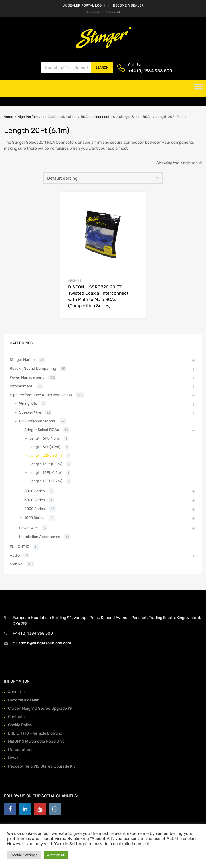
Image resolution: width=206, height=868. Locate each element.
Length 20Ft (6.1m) (46, 455)
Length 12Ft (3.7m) (46, 481)
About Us (16, 692)
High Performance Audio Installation (47, 117)
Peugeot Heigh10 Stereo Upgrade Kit (41, 766)
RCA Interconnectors (98, 117)
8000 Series (35, 491)
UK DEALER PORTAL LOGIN (84, 5)
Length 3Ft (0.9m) (45, 447)
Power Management (27, 377)
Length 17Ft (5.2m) (46, 464)
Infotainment (21, 386)
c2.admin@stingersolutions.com (42, 643)
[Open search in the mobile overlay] (77, 68)
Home (8, 117)
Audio (15, 555)
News (13, 758)
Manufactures (21, 750)
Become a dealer (23, 700)
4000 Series (35, 509)
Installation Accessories (40, 537)
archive (75, 281)
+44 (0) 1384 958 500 (142, 71)
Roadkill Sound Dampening (33, 368)
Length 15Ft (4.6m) (46, 473)
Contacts (16, 717)
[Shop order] (103, 178)
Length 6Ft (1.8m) (45, 438)
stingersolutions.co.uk (103, 12)
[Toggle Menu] (199, 88)
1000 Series (34, 518)
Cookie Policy (20, 725)
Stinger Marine (22, 360)
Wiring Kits (28, 403)
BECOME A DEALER (128, 5)
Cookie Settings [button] (24, 855)
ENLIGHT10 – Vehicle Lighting (35, 733)
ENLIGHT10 (19, 547)
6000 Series (35, 500)
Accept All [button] (56, 855)
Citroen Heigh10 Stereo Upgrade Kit (40, 708)
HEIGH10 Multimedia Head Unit (36, 741)
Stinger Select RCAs (135, 117)
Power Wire (28, 528)
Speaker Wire (30, 412)
